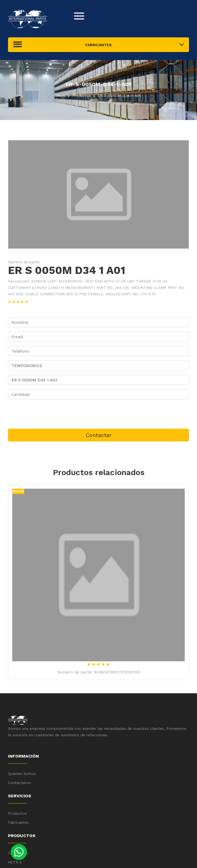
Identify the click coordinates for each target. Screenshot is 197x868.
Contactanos (19, 783)
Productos (17, 813)
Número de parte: (24, 262)
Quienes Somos (22, 774)
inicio (61, 95)
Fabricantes (18, 822)
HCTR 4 (15, 862)
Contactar (99, 435)
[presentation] (49, 414)
